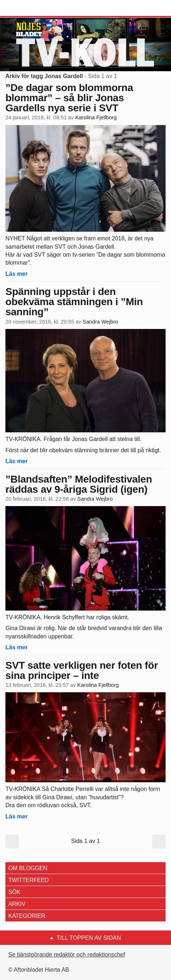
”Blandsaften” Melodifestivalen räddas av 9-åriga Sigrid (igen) (79, 484)
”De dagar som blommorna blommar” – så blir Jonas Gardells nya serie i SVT (69, 98)
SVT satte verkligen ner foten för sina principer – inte (82, 670)
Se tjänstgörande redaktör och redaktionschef (67, 955)
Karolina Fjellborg (96, 117)
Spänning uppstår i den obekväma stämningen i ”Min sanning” (74, 302)
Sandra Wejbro (101, 322)
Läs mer (16, 274)
